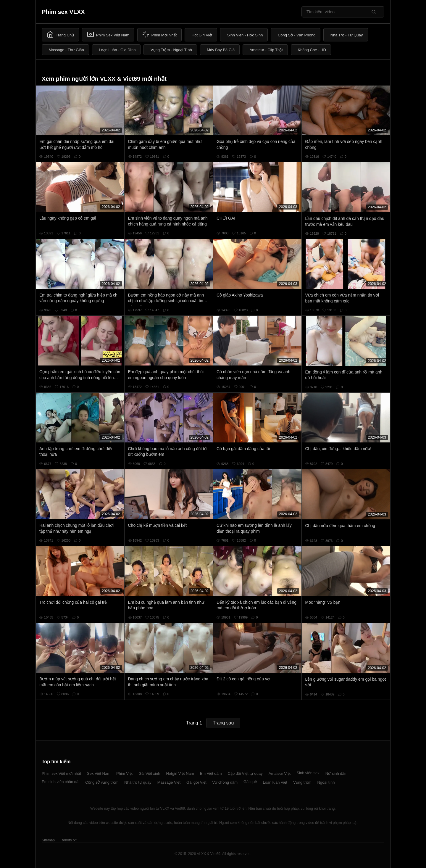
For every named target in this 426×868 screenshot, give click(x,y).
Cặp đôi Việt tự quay (245, 773)
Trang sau (223, 723)
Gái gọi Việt (196, 782)
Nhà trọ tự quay (138, 782)
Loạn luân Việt (275, 782)
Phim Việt (124, 773)
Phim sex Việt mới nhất (61, 773)
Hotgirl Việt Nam (180, 773)
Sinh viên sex (308, 773)
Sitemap (48, 840)
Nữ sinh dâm (337, 773)
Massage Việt (169, 782)
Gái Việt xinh (149, 773)
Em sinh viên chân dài (60, 782)
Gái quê (250, 782)
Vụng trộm (302, 782)
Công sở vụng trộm (102, 782)
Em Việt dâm (211, 773)
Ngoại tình (326, 782)
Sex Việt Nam (99, 773)
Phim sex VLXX (63, 12)
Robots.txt (68, 840)
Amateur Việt (280, 773)
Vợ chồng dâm (225, 782)
